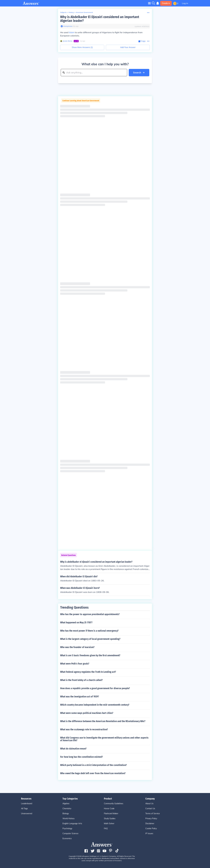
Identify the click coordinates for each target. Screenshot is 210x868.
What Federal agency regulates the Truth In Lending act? (88, 672)
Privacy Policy (151, 818)
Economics (67, 838)
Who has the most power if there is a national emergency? (89, 631)
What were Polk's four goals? (75, 664)
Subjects (63, 12)
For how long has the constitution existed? (82, 757)
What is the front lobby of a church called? (81, 680)
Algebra (66, 804)
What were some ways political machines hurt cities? (87, 713)
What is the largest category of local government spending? (90, 639)
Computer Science (70, 833)
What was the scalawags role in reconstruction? (84, 729)
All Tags (24, 809)
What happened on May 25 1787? (76, 623)
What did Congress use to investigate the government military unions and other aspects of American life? (104, 739)
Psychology (67, 828)
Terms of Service (153, 814)
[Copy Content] (142, 41)
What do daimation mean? (73, 749)
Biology (66, 814)
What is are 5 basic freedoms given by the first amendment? (90, 655)
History (71, 12)
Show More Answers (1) (82, 47)
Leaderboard (27, 804)
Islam (72, 32)
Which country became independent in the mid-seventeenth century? (95, 705)
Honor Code (109, 809)
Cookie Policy (151, 828)
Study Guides (110, 818)
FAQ (106, 828)
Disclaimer (150, 823)
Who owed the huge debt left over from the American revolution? (93, 773)
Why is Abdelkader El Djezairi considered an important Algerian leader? (100, 19)
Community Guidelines (114, 804)
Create (166, 3)
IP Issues (149, 833)
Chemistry (67, 809)
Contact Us (150, 809)
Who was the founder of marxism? (77, 647)
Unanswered (27, 814)
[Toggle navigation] (149, 3)
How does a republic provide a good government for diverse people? (95, 688)
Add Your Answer (128, 47)
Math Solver (109, 823)
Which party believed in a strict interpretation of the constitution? (93, 765)
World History (68, 818)
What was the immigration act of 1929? (80, 697)
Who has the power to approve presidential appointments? (90, 614)
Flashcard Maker (111, 814)
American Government (84, 12)
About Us (149, 804)
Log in (185, 3)
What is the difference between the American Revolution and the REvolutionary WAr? (103, 721)
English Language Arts (72, 823)
